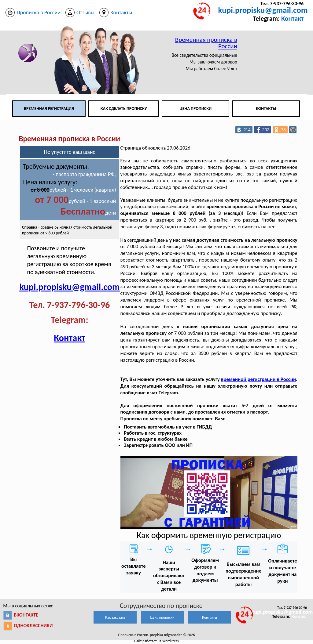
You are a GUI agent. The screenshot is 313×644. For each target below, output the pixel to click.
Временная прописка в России (206, 43)
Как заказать (115, 617)
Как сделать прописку (124, 109)
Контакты (266, 109)
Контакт (292, 18)
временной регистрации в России (258, 379)
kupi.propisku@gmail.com (263, 10)
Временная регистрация (49, 109)
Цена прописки (196, 109)
